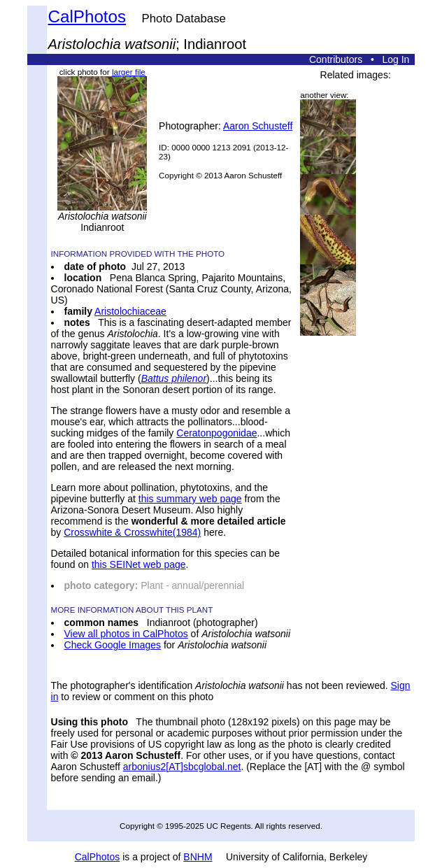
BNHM (198, 857)
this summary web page (190, 499)
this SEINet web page (139, 564)
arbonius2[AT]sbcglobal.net (182, 767)
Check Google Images (113, 645)
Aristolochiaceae (130, 311)
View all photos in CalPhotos (126, 634)
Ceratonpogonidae (216, 433)
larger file (129, 72)
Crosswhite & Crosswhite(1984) (132, 532)
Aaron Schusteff (258, 126)
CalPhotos (87, 16)
